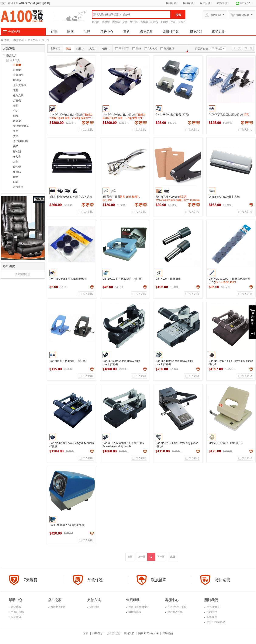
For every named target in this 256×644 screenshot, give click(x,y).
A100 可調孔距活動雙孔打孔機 (229, 115)
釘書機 (17, 101)
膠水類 (17, 152)
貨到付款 (94, 607)
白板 (173, 22)
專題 (127, 32)
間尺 (16, 116)
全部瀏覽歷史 (23, 274)
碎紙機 (106, 22)
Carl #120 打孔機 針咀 (168, 279)
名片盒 (17, 157)
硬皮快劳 (18, 187)
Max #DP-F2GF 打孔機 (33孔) (226, 443)
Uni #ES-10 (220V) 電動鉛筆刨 (67, 525)
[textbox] (131, 14)
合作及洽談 (213, 607)
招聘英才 (212, 612)
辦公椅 (116, 22)
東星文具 (218, 32)
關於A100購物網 (216, 622)
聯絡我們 (212, 617)
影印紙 (165, 22)
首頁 (54, 32)
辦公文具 (18, 40)
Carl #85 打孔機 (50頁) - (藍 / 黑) (68, 361)
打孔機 (17, 65)
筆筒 (16, 131)
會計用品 (18, 75)
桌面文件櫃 (20, 85)
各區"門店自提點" (177, 607)
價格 (106, 49)
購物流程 (146, 32)
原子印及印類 (21, 141)
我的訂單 (171, 3)
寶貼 (16, 136)
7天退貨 (151, 48)
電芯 (16, 90)
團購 (70, 32)
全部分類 (14, 32)
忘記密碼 (16, 617)
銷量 (80, 49)
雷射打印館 (171, 32)
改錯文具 (18, 95)
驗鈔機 (96, 22)
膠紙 (16, 177)
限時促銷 (195, 32)
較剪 (16, 106)
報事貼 (17, 172)
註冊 (46, 3)
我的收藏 (188, 3)
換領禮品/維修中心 (139, 607)
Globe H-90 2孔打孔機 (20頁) (172, 115)
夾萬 (125, 22)
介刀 (16, 111)
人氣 (93, 49)
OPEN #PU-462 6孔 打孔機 (224, 197)
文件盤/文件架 (21, 126)
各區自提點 (17, 612)
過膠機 (144, 22)
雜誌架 (17, 121)
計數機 (154, 22)
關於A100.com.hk (148, 633)
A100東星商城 (27, 3)
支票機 (182, 22)
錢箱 (16, 182)
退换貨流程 (134, 612)
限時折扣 (168, 633)
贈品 (137, 48)
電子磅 (134, 22)
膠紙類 (17, 80)
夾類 (16, 146)
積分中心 (107, 32)
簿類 (16, 162)
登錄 (39, 3)
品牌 (87, 32)
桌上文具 (33, 40)
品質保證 (167, 48)
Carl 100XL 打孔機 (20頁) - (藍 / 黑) (122, 279)
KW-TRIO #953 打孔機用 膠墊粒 (68, 279)
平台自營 (122, 48)
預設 (68, 49)
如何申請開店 (58, 607)
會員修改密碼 (175, 612)
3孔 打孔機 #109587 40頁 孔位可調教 (71, 197)
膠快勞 (17, 167)
